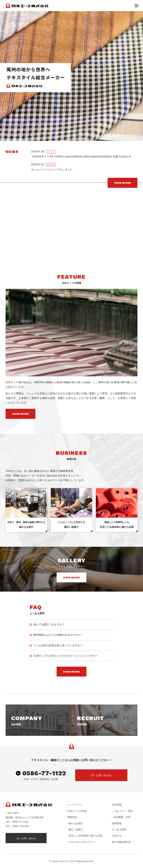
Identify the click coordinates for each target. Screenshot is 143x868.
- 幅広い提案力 (75, 830)
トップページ (74, 805)
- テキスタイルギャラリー (81, 842)
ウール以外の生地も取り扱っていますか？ (58, 645)
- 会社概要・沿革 (121, 817)
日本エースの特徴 (77, 811)
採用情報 (117, 823)
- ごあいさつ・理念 (122, 811)
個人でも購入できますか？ (49, 624)
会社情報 (117, 805)
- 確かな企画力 (75, 823)
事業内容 (72, 817)
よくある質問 (119, 830)
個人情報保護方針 (122, 842)
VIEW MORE (123, 183)
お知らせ (117, 836)
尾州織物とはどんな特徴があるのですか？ (58, 635)
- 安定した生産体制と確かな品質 (85, 836)
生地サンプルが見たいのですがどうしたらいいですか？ (66, 656)
